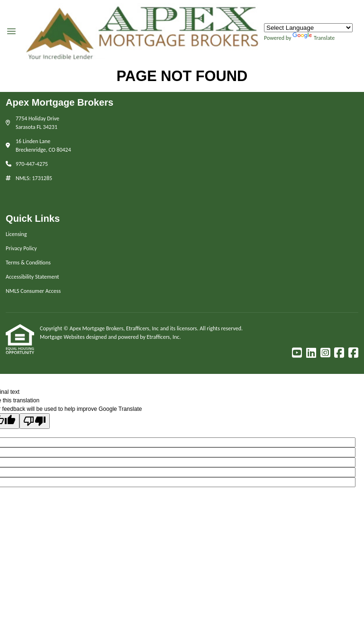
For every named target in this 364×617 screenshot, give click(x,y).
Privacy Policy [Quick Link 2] (21, 248)
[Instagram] (325, 353)
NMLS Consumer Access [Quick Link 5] (33, 291)
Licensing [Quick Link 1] (16, 234)
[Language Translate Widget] (308, 28)
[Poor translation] (35, 421)
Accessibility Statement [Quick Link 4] (32, 277)
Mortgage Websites (63, 337)
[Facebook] (339, 353)
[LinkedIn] (311, 353)
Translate (314, 38)
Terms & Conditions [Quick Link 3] (28, 263)
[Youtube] (297, 353)
